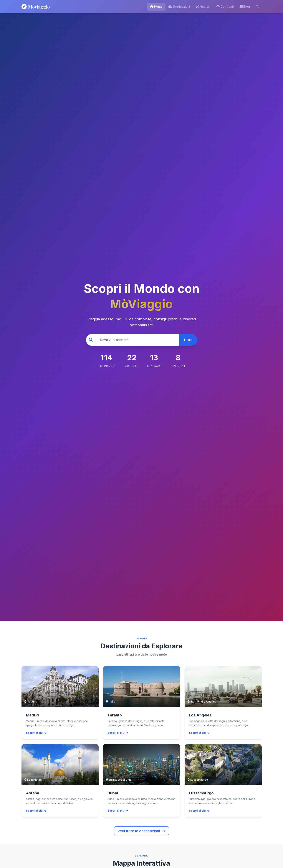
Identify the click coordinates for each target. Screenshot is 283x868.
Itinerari (203, 6)
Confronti (225, 6)
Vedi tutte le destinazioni (141, 831)
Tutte (188, 340)
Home (156, 6)
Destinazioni (179, 6)
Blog (245, 6)
